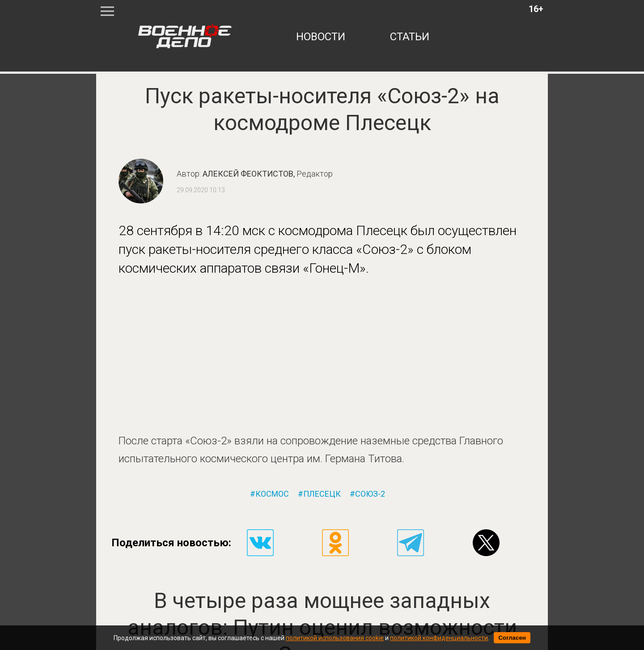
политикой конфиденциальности (439, 638)
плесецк (322, 494)
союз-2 (370, 494)
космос (272, 494)
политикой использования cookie (335, 638)
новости (321, 37)
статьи (410, 37)
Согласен (512, 638)
